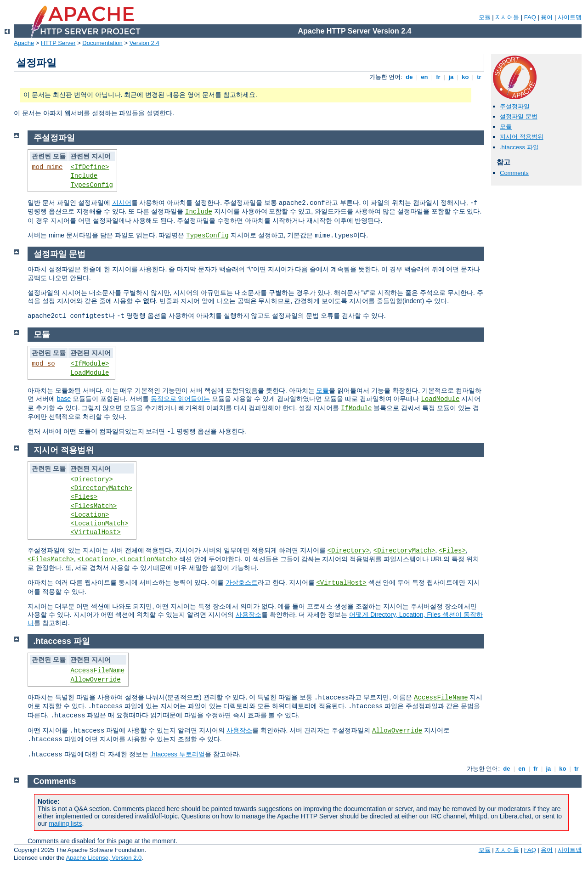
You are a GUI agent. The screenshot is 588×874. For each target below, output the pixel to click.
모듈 (485, 17)
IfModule (356, 408)
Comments (514, 173)
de (409, 77)
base (64, 399)
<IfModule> (90, 364)
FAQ (530, 17)
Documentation (102, 43)
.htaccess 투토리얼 (178, 754)
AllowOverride (95, 680)
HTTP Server (58, 43)
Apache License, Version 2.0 (104, 858)
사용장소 (249, 615)
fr (438, 77)
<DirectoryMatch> (101, 488)
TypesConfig (91, 185)
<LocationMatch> (99, 524)
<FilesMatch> (93, 506)
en (424, 77)
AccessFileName (97, 671)
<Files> (84, 497)
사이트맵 (570, 17)
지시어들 (507, 17)
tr (479, 77)
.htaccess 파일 (519, 147)
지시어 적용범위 (522, 137)
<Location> (90, 515)
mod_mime (47, 167)
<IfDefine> (90, 167)
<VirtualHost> (95, 532)
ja (451, 77)
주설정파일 (515, 106)
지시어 (122, 203)
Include (84, 176)
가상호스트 (242, 582)
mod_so (43, 364)
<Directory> (91, 479)
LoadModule (90, 373)
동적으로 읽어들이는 (181, 399)
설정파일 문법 (519, 116)
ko (465, 77)
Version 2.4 (144, 43)
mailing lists (65, 823)
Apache (24, 43)
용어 (547, 17)
